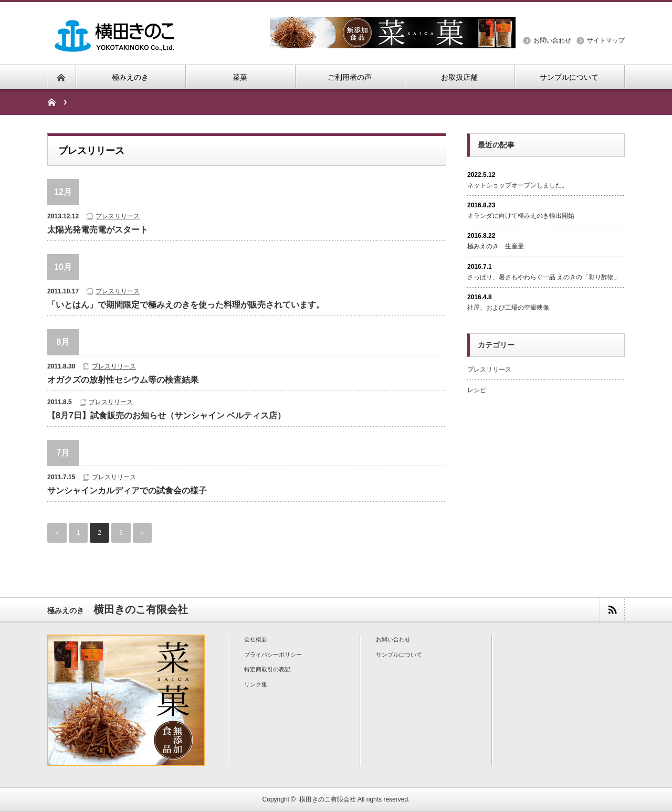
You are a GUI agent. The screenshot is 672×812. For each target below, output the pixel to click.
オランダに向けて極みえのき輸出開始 (521, 216)
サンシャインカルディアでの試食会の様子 (127, 491)
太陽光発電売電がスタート (98, 230)
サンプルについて (399, 655)
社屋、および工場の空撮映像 (508, 308)
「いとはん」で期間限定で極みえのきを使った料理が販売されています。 (186, 305)
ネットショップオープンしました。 (518, 185)
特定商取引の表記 (267, 669)
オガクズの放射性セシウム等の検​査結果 (123, 380)
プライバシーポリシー (273, 655)
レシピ (477, 390)
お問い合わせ (552, 40)
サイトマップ (606, 40)
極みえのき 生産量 (496, 246)
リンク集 (256, 684)
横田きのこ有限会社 (328, 799)
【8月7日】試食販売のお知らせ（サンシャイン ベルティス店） (166, 415)
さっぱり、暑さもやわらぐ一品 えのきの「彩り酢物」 (544, 277)
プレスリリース (118, 216)
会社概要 (256, 639)
